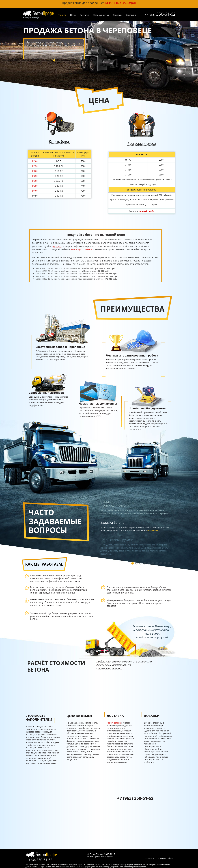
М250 (35, 176)
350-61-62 (160, 14)
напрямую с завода (81, 249)
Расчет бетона (114, 723)
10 (169, 563)
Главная (62, 15)
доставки (57, 246)
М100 (35, 161)
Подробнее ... (154, 531)
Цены (73, 15)
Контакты (131, 15)
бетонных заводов (121, 3)
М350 (35, 186)
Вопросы (117, 15)
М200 (35, 171)
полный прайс (146, 211)
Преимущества (101, 15)
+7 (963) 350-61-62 (135, 798)
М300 (35, 181)
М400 (35, 191)
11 (173, 563)
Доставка (84, 15)
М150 (35, 166)
